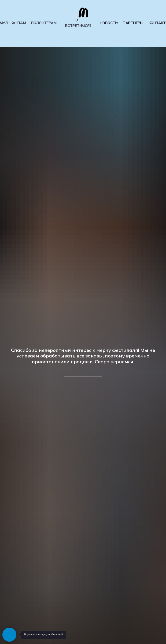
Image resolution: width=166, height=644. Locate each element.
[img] (83, 13)
